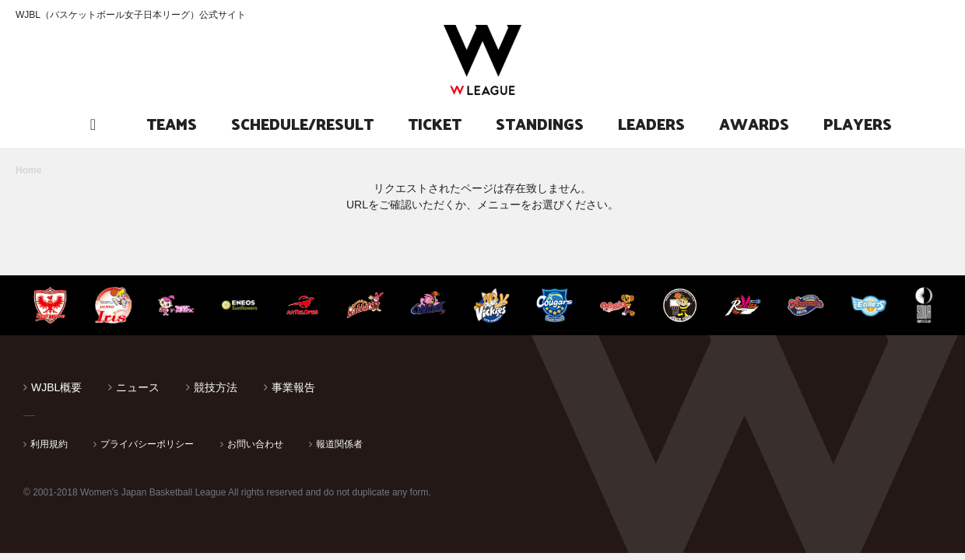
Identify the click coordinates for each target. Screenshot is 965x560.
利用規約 (49, 444)
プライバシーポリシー (147, 444)
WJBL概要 (56, 387)
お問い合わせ (255, 444)
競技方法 (216, 387)
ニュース (138, 387)
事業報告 (293, 387)
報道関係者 (339, 444)
